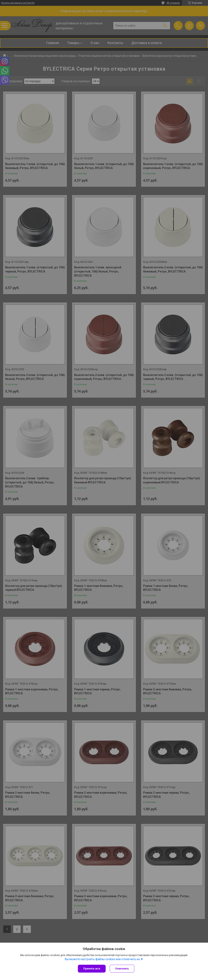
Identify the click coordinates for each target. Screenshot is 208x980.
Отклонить (122, 969)
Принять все (92, 969)
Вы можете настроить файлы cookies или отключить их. (103, 959)
